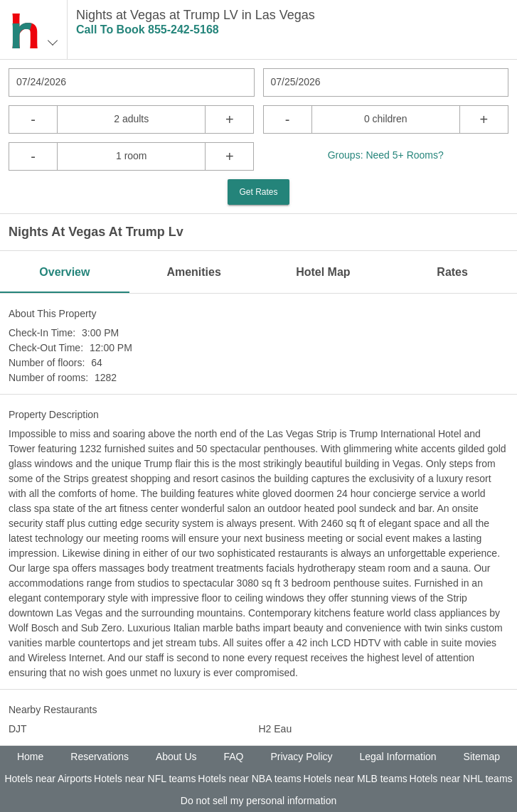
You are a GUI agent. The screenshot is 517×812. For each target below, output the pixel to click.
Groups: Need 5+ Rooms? (386, 155)
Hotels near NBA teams (250, 779)
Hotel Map (323, 272)
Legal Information (398, 757)
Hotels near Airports (48, 779)
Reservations (100, 757)
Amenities (193, 272)
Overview (64, 272)
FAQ (233, 757)
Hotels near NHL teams (461, 779)
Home (30, 757)
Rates (452, 272)
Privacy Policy (301, 757)
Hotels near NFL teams (145, 779)
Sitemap (482, 757)
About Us (176, 757)
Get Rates (258, 192)
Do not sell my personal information (258, 801)
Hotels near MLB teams (356, 779)
